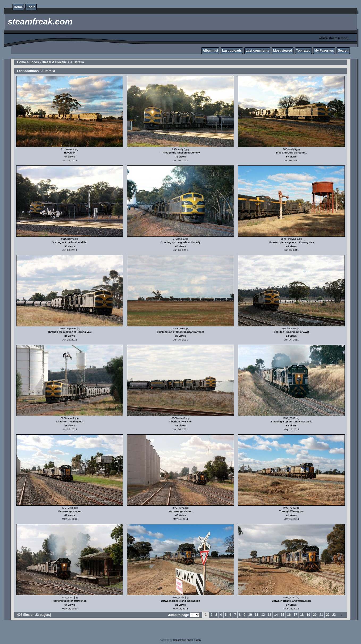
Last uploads (232, 51)
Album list (210, 51)
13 (269, 615)
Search (343, 51)
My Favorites (324, 51)
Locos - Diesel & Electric (48, 62)
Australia (77, 62)
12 (263, 615)
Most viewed (282, 51)
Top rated (303, 51)
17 (295, 615)
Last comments (257, 51)
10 (250, 615)
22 (328, 615)
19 (308, 615)
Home (18, 7)
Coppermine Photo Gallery (187, 640)
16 (289, 615)
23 (334, 615)
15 (282, 615)
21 (321, 615)
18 (302, 615)
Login (31, 7)
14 (276, 615)
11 (256, 615)
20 (315, 615)
